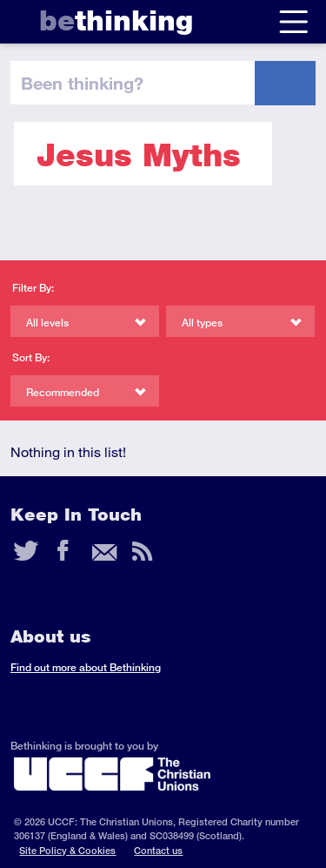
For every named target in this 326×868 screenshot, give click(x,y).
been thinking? (82, 83)
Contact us (158, 850)
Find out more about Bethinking (86, 667)
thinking (116, 20)
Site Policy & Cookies (67, 850)
